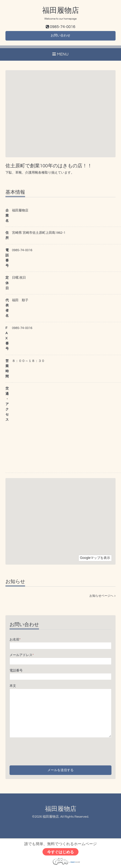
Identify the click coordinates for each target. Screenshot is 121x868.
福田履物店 (61, 11)
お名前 (15, 640)
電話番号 (16, 671)
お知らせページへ (102, 596)
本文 (13, 686)
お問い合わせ (60, 36)
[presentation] (51, 750)
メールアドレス (22, 655)
